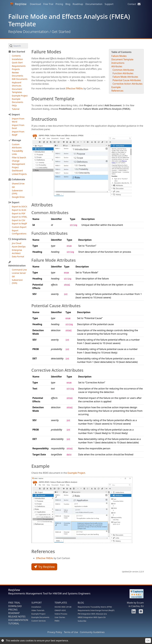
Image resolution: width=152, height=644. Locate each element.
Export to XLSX (19, 210)
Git (13, 187)
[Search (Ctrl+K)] (18, 46)
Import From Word (18, 120)
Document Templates (17, 91)
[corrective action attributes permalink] (30, 370)
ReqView (18, 4)
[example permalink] (30, 466)
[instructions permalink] (30, 119)
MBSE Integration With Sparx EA (92, 617)
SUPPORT (37, 603)
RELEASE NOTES (17, 617)
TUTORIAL (14, 623)
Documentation (94, 4)
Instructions (118, 63)
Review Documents (18, 74)
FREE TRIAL (14, 603)
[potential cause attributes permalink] (30, 306)
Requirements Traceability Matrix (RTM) (95, 607)
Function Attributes (123, 73)
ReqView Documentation (28, 32)
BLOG (81, 603)
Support (109, 4)
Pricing (59, 4)
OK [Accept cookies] (148, 641)
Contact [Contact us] (134, 4)
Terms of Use (71, 632)
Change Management (18, 162)
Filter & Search (19, 157)
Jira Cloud (17, 243)
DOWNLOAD (15, 606)
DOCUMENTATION (18, 620)
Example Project (20, 96)
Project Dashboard (17, 169)
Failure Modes (119, 56)
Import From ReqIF (18, 133)
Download (35, 4)
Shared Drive (18, 184)
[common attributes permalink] (30, 213)
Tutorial (16, 109)
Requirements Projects (19, 68)
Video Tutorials (38, 610)
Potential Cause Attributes (127, 80)
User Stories (60, 617)
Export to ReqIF (19, 224)
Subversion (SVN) (17, 192)
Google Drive (18, 197)
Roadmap (78, 4)
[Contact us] (140, 612)
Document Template (122, 59)
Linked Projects (19, 174)
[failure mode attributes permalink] (30, 260)
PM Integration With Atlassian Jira (92, 614)
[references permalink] (30, 551)
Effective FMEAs (74, 88)
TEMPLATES (61, 603)
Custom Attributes (17, 146)
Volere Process (61, 614)
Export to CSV (18, 220)
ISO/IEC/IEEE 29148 (63, 607)
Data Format (18, 257)
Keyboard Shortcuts (17, 84)
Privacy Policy (55, 632)
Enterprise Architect (17, 252)
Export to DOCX (19, 206)
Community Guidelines (92, 632)
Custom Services (39, 621)
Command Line (19, 270)
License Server (19, 273)
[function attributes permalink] (30, 233)
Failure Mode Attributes (125, 77)
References (117, 91)
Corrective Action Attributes (127, 84)
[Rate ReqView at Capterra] (135, 594)
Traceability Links (17, 152)
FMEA (57, 621)
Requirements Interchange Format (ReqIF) (96, 610)
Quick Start (17, 63)
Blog (68, 4)
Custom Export (19, 227)
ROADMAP (14, 613)
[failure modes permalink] (30, 52)
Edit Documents (20, 79)
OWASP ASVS (60, 610)
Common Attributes (123, 70)
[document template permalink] (30, 99)
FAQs (14, 105)
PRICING (13, 610)
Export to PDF (19, 213)
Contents (16, 56)
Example (116, 87)
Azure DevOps (19, 247)
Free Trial (48, 4)
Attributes (117, 66)
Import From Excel (18, 127)
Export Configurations (19, 232)
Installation (17, 59)
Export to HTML (19, 217)
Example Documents (18, 101)
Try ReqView (44, 567)
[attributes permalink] (30, 205)
